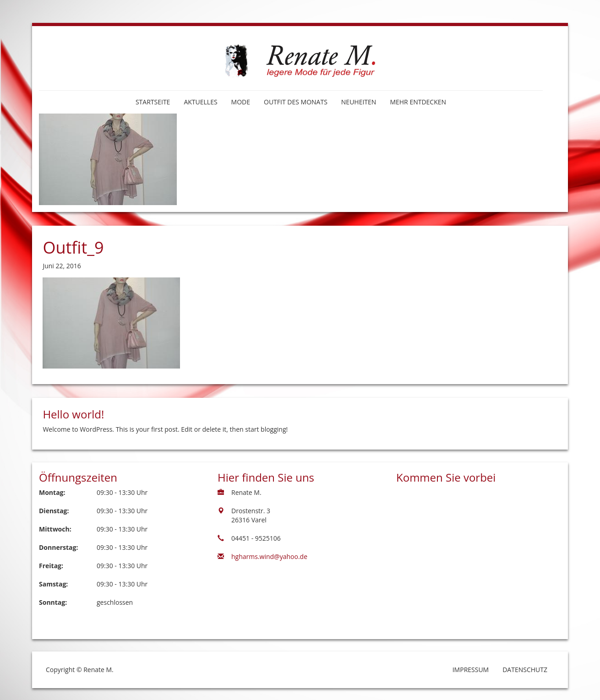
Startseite (153, 102)
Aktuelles (200, 102)
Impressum (471, 670)
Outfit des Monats (296, 102)
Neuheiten (359, 102)
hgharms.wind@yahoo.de (269, 556)
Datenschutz (525, 670)
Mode (241, 102)
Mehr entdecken (418, 102)
